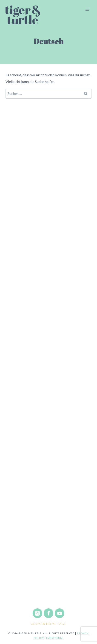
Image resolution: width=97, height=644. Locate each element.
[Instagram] (37, 613)
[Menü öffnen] (87, 9)
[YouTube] (60, 613)
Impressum (55, 638)
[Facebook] (48, 613)
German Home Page (48, 624)
